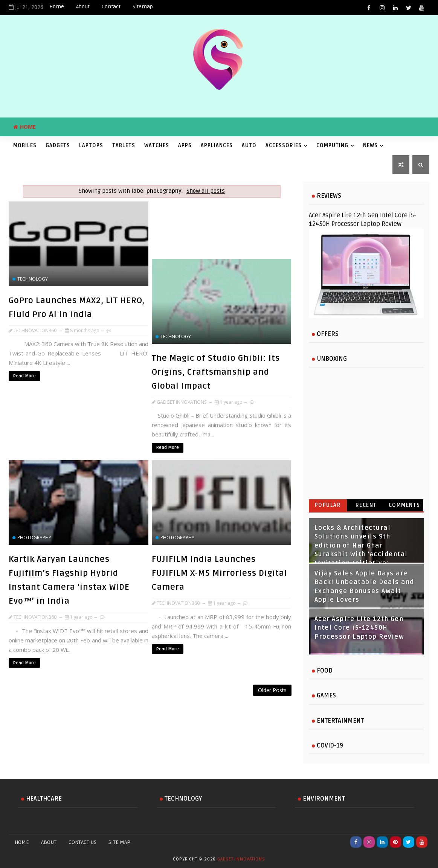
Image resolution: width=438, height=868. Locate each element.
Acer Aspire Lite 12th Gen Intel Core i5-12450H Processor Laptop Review (359, 628)
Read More (24, 376)
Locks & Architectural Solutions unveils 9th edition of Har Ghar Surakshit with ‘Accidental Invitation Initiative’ (361, 546)
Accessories (284, 146)
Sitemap (143, 7)
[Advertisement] (152, 704)
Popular (328, 505)
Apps (185, 146)
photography (34, 538)
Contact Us (82, 842)
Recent (366, 505)
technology (33, 279)
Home (57, 7)
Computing (332, 146)
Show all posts (206, 191)
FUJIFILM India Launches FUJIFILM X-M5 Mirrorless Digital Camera (220, 573)
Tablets (124, 146)
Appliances (217, 146)
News (370, 146)
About (83, 7)
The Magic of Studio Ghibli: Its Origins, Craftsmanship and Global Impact (216, 372)
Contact (111, 7)
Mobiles (25, 146)
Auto (249, 146)
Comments (404, 505)
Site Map (119, 842)
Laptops (91, 146)
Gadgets (58, 146)
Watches (157, 146)
